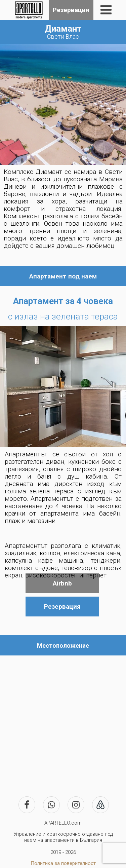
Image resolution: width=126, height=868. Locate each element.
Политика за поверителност (63, 863)
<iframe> (63, 720)
